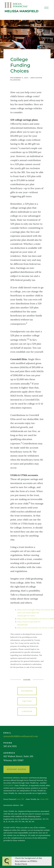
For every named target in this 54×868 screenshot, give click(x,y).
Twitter (27, 701)
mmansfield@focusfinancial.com (21, 736)
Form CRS (20, 799)
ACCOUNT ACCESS (16, 769)
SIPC (12, 785)
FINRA (6, 785)
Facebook (27, 691)
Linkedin (27, 711)
